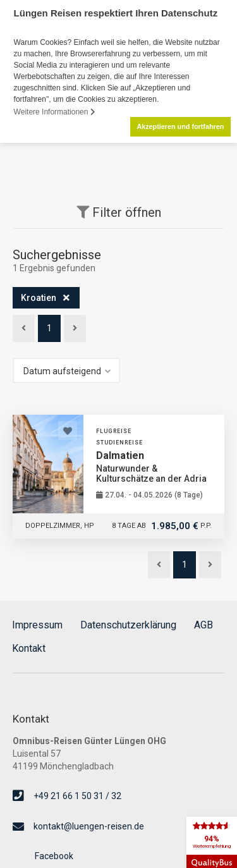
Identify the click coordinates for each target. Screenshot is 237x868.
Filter (119, 212)
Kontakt (29, 648)
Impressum (37, 624)
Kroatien (39, 297)
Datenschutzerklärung (128, 625)
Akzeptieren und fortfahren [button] (180, 126)
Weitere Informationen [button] (55, 112)
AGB (204, 625)
